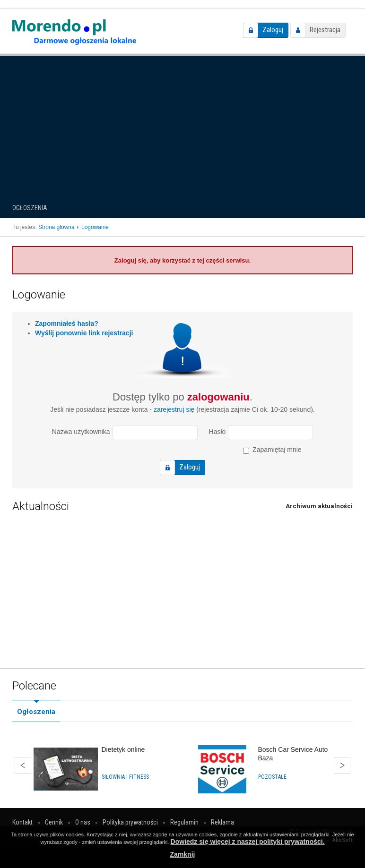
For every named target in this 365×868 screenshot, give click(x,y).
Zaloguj (273, 30)
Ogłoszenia (30, 208)
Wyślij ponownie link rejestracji (84, 333)
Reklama (222, 822)
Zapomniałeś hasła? (67, 323)
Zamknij (183, 854)
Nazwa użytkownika (81, 432)
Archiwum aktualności (319, 506)
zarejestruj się (174, 409)
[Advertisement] (182, 125)
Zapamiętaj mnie (272, 450)
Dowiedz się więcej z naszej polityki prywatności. (248, 842)
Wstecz (23, 765)
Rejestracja (325, 30)
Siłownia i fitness (125, 777)
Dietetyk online (123, 749)
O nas (83, 822)
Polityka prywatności (130, 822)
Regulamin (184, 822)
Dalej (342, 765)
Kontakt (22, 822)
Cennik (54, 822)
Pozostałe (272, 777)
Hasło (217, 432)
